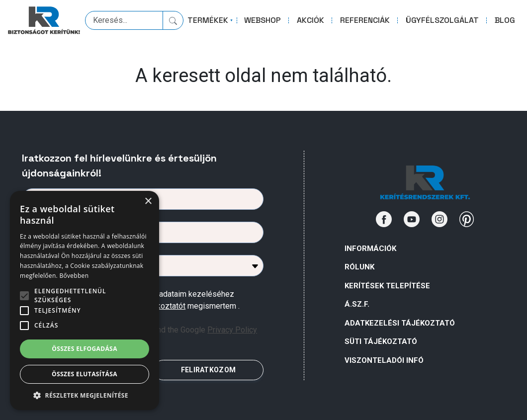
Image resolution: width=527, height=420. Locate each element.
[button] (85, 395)
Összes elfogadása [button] (85, 349)
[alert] (85, 300)
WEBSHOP (263, 20)
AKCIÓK (310, 20)
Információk (370, 249)
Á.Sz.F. (357, 304)
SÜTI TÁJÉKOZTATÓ (381, 341)
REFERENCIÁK (365, 20)
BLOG (505, 20)
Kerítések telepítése (387, 286)
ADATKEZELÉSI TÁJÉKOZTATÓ (400, 323)
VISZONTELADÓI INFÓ (384, 360)
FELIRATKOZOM (208, 370)
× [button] (148, 202)
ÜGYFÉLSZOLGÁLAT (442, 20)
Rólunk (359, 267)
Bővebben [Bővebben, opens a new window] (74, 276)
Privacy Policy (232, 330)
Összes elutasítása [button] (85, 374)
